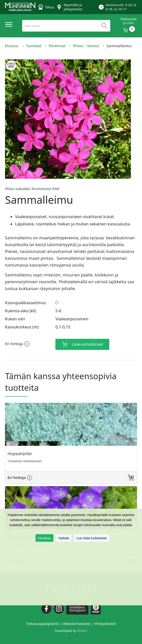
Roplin (82, 630)
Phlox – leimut (86, 46)
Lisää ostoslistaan (87, 343)
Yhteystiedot (105, 623)
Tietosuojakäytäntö (42, 623)
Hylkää (64, 538)
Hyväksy (44, 538)
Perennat (57, 46)
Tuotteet (34, 46)
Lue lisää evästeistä (91, 538)
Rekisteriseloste (77, 623)
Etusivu (12, 46)
